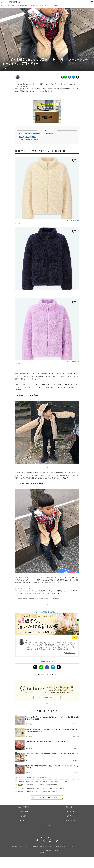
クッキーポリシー (72, 846)
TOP (2, 6)
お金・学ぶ (70, 811)
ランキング (23, 820)
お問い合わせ (15, 846)
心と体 (8, 6)
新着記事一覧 (70, 820)
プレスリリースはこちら (25, 846)
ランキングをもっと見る (48, 797)
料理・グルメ (23, 811)
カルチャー (70, 816)
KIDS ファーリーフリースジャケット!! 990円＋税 (36, 134)
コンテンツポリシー (50, 846)
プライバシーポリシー (61, 846)
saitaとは (47, 825)
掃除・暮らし (70, 807)
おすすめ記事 (35, 846)
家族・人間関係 (23, 807)
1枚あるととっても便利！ (27, 137)
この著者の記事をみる (70, 653)
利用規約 (42, 846)
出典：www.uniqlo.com (73, 221)
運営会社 (79, 846)
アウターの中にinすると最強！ (29, 140)
